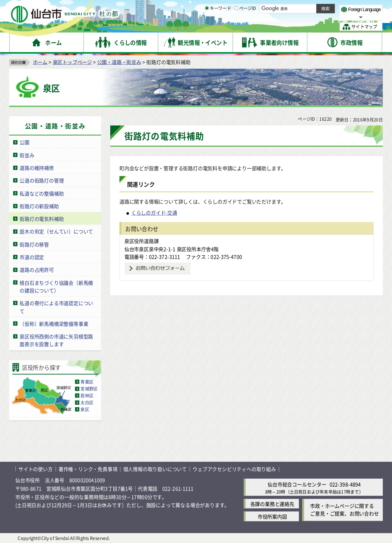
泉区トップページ (72, 62)
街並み (27, 155)
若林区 (87, 395)
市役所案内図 (272, 516)
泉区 (85, 409)
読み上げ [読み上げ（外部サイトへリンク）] (252, 8)
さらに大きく (319, 17)
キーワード (218, 27)
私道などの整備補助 (42, 193)
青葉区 (87, 382)
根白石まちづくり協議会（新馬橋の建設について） (56, 286)
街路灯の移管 (34, 244)
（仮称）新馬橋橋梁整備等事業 (54, 323)
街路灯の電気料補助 (42, 219)
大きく (295, 17)
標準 (306, 8)
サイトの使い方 (36, 469)
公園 (24, 142)
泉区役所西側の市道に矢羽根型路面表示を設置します (56, 340)
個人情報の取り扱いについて (155, 469)
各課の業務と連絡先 (272, 504)
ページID (245, 27)
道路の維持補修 (37, 168)
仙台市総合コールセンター (297, 484)
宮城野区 (89, 389)
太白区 (87, 402)
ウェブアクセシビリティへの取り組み (234, 469)
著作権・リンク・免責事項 (88, 469)
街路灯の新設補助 (39, 206)
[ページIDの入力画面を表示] (236, 26)
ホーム (40, 62)
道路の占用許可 (37, 270)
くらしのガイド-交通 (154, 212)
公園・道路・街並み (119, 62)
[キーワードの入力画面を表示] (207, 26)
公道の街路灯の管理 (42, 180)
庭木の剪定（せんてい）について (56, 231)
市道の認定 (32, 257)
